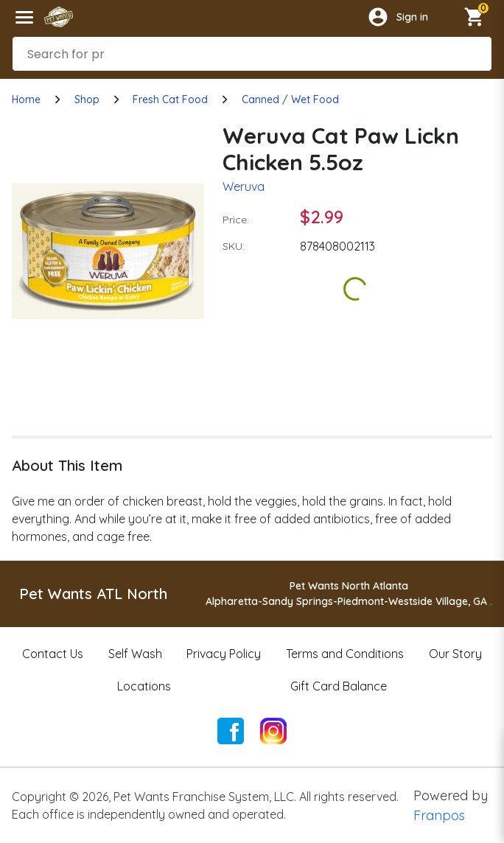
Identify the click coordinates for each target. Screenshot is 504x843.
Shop (87, 99)
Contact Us (53, 654)
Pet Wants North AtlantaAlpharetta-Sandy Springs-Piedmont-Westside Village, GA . (349, 594)
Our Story (455, 654)
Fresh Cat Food (170, 99)
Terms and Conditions (345, 654)
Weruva (244, 186)
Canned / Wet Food (290, 99)
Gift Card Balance (339, 686)
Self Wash (135, 654)
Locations (144, 686)
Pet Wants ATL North (93, 594)
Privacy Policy (224, 654)
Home (26, 99)
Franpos (439, 815)
